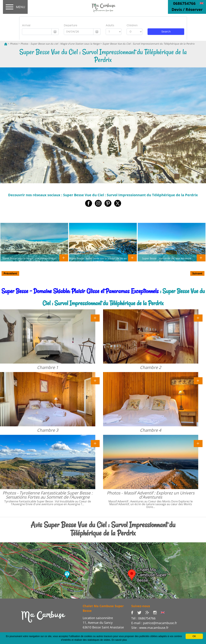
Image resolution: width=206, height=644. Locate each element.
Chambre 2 (151, 367)
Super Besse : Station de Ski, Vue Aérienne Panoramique (167, 260)
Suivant (197, 273)
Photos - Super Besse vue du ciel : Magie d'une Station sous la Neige (60, 44)
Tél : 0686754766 (143, 618)
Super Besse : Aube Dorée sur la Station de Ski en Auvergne (98, 260)
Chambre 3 (48, 430)
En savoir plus (119, 640)
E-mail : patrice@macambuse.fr (154, 623)
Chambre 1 (48, 367)
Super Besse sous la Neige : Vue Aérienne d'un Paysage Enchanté (29, 260)
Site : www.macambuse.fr (150, 628)
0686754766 (184, 3)
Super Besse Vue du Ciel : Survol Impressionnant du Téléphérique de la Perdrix (148, 44)
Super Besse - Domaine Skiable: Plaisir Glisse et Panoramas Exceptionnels (80, 291)
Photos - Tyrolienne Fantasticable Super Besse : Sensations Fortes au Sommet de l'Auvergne (48, 495)
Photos (14, 44)
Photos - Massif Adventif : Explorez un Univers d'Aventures (151, 495)
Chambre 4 (151, 430)
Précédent (10, 273)
